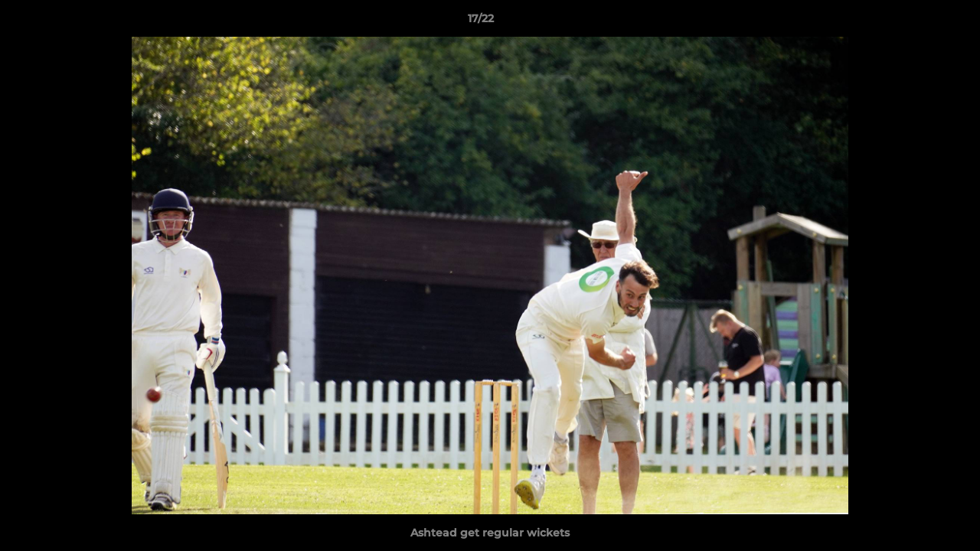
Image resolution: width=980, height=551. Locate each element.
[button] (916, 22)
